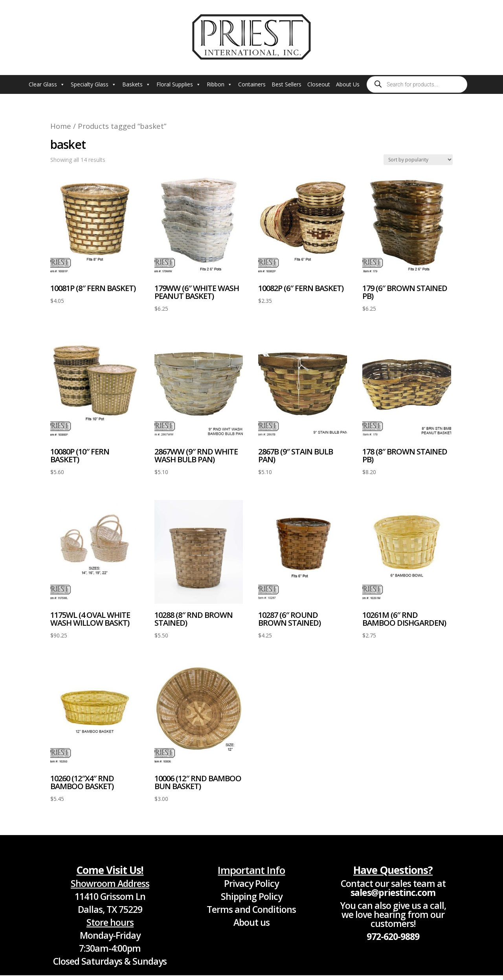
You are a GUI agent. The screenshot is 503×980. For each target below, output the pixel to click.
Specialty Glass (94, 84)
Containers (252, 84)
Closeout (319, 84)
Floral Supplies (179, 84)
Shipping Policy (251, 896)
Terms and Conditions (251, 909)
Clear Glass (47, 84)
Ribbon (219, 84)
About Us (348, 84)
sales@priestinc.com (393, 892)
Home (61, 126)
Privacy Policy (251, 883)
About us (251, 922)
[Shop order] (418, 160)
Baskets (136, 84)
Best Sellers (286, 84)
